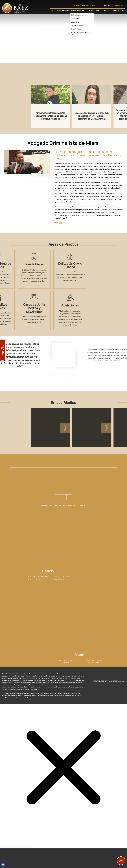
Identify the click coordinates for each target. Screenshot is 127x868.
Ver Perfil (63, 383)
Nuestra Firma (63, 11)
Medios (90, 11)
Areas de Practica (78, 11)
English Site (119, 5)
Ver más (58, 223)
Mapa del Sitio (46, 524)
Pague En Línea (118, 11)
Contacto (106, 11)
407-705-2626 (32, 576)
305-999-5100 (106, 5)
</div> (16, 840)
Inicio (53, 11)
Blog (98, 11)
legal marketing (109, 681)
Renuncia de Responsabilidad (65, 524)
